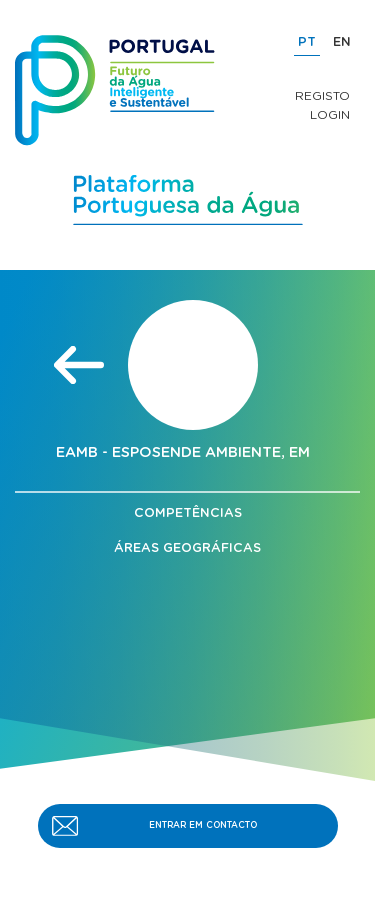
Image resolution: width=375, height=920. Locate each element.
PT (307, 42)
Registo (322, 96)
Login (330, 115)
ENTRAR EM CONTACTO (203, 825)
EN (342, 42)
